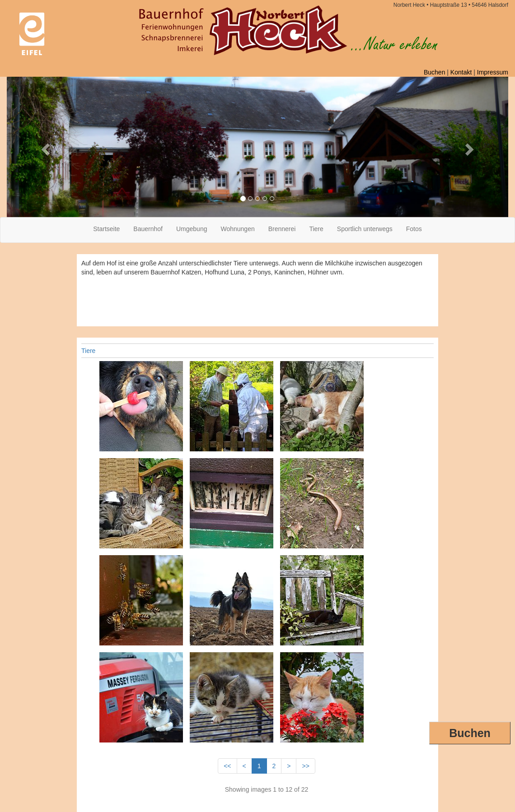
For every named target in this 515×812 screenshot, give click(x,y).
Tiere (316, 229)
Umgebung (192, 229)
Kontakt (461, 72)
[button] (44, 147)
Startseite (106, 229)
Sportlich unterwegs (365, 229)
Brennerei (282, 229)
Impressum (493, 72)
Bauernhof (148, 229)
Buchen (470, 733)
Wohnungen (237, 229)
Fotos (414, 229)
